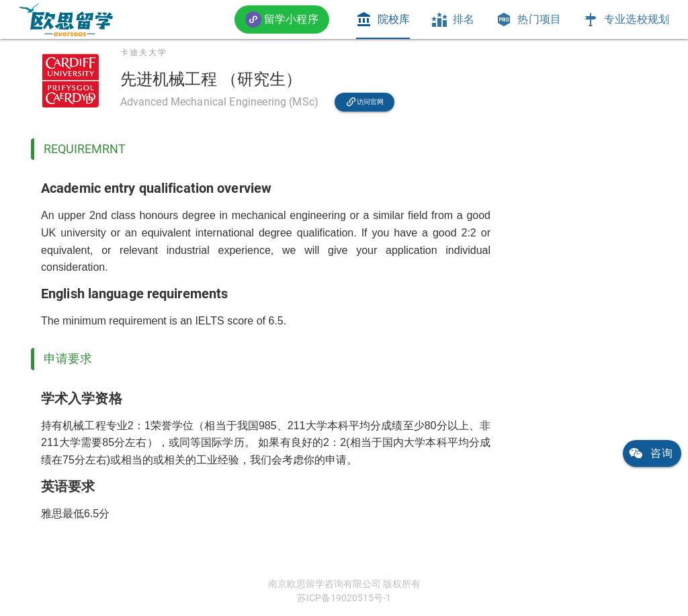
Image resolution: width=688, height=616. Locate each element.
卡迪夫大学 (144, 52)
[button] (282, 19)
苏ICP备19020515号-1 (344, 598)
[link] (66, 19)
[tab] (383, 19)
